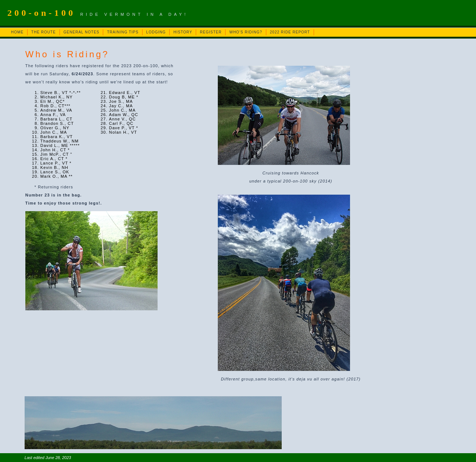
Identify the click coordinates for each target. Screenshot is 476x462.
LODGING (156, 32)
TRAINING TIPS (123, 32)
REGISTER (211, 32)
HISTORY (183, 32)
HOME (17, 32)
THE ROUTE (44, 32)
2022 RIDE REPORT (290, 32)
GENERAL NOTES (82, 32)
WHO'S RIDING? (246, 32)
